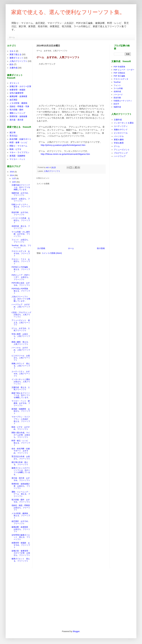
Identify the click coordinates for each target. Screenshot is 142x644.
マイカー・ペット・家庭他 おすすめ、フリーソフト (21, 403)
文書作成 (13, 68)
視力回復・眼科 (16, 110)
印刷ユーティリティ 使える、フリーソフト (21, 207)
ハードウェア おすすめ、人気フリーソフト (21, 307)
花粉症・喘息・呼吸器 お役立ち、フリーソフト (22, 508)
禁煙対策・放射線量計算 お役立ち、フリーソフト (21, 486)
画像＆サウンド (121, 130)
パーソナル (119, 136)
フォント (117, 85)
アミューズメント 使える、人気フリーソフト (21, 322)
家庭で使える (15, 54)
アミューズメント (122, 150)
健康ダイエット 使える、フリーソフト (21, 560)
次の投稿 (41, 248)
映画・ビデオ (15, 149)
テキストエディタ (121, 79)
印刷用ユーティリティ (123, 101)
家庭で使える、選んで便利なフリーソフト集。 (68, 12)
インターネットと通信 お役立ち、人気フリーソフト (22, 382)
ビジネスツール (121, 133)
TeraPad (117, 82)
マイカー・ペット (17, 159)
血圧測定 (13, 100)
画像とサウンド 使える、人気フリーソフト (21, 366)
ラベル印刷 (118, 88)
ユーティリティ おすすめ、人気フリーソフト (21, 374)
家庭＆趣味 (119, 140)
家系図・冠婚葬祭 (17, 156)
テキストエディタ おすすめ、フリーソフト (21, 253)
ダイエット (14, 83)
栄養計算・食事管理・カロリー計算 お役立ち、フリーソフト (21, 553)
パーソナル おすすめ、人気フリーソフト (21, 350)
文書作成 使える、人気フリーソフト (21, 388)
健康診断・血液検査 (18, 96)
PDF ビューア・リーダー (124, 70)
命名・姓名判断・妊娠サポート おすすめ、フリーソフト (21, 451)
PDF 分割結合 (119, 73)
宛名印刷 (117, 98)
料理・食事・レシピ (18, 142)
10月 (14, 182)
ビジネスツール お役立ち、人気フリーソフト (21, 358)
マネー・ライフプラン (19, 152)
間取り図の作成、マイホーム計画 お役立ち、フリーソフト (21, 435)
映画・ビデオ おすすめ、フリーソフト (21, 428)
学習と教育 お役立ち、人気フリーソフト (21, 336)
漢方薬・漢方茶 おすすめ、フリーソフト (21, 479)
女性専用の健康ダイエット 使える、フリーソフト (21, 537)
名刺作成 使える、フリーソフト (21, 227)
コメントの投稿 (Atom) (52, 253)
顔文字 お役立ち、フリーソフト (21, 200)
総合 (12, 64)
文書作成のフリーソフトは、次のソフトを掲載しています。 (21, 187)
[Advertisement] (58, 83)
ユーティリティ (121, 126)
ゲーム (117, 146)
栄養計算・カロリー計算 (20, 86)
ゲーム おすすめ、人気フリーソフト (21, 329)
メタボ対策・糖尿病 (18, 103)
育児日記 (13, 136)
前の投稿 (101, 248)
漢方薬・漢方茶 (16, 120)
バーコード (118, 95)
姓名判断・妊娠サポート (20, 139)
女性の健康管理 (16, 93)
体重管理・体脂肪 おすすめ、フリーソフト (21, 545)
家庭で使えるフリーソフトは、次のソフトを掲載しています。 (21, 395)
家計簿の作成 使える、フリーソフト (20, 463)
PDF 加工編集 (119, 76)
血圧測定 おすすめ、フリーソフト (21, 522)
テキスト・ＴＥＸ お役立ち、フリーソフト (21, 261)
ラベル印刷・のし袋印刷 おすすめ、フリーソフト (21, 234)
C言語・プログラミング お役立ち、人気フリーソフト (22, 315)
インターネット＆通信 (124, 123)
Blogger (76, 631)
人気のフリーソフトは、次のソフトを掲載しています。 (21, 299)
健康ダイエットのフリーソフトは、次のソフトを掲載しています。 (21, 471)
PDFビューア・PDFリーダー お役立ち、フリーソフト (21, 277)
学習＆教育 (119, 143)
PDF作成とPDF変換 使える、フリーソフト (21, 291)
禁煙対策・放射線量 (18, 116)
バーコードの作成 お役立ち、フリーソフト (21, 220)
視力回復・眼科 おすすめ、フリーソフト (21, 501)
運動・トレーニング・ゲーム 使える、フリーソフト (21, 494)
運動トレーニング (17, 113)
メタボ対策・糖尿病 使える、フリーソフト (21, 516)
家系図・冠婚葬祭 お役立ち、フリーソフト (21, 411)
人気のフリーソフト (52, 171)
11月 (14, 178)
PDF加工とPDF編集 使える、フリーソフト (21, 269)
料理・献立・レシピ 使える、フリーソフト (21, 443)
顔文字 (116, 104)
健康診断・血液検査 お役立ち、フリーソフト (21, 529)
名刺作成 (117, 91)
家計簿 (13, 133)
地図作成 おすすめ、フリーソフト (21, 194)
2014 (12, 175)
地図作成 (117, 107)
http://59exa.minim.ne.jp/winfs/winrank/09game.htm (65, 154)
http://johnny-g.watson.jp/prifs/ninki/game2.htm (63, 145)
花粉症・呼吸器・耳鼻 (19, 106)
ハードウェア (120, 156)
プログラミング (121, 153)
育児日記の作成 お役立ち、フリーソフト (21, 458)
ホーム (12, 37)
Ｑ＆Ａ (12, 51)
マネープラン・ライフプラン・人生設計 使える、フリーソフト (21, 420)
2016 (12, 172)
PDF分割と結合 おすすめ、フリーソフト (21, 284)
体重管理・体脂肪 (17, 90)
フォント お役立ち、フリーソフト (21, 241)
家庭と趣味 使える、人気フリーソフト (21, 343)
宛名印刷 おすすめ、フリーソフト (21, 213)
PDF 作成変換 (119, 67)
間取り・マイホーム (18, 146)
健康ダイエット (16, 58)
